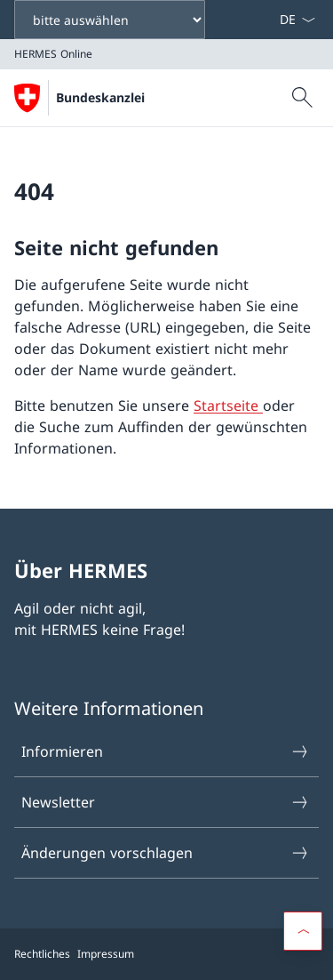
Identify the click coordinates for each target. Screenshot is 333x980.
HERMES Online (144, 97)
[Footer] (166, 954)
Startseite (228, 406)
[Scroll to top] (303, 931)
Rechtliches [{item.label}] (42, 954)
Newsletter (166, 802)
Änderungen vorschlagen (166, 853)
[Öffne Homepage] (79, 98)
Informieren (166, 751)
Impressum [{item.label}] (106, 954)
